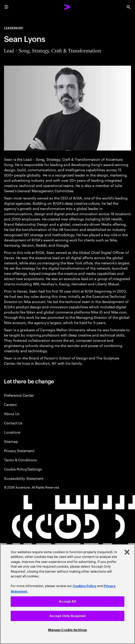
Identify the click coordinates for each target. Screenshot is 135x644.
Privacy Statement (19, 450)
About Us (12, 413)
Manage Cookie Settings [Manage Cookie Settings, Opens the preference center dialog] (68, 630)
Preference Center (19, 395)
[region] (67, 594)
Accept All (67, 601)
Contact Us (13, 423)
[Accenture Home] (67, 7)
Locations (12, 432)
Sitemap (11, 441)
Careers (10, 404)
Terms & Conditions (20, 460)
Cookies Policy (85, 586)
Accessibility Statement (24, 478)
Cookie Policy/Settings (23, 469)
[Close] (127, 552)
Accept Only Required (68, 616)
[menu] (6, 7)
